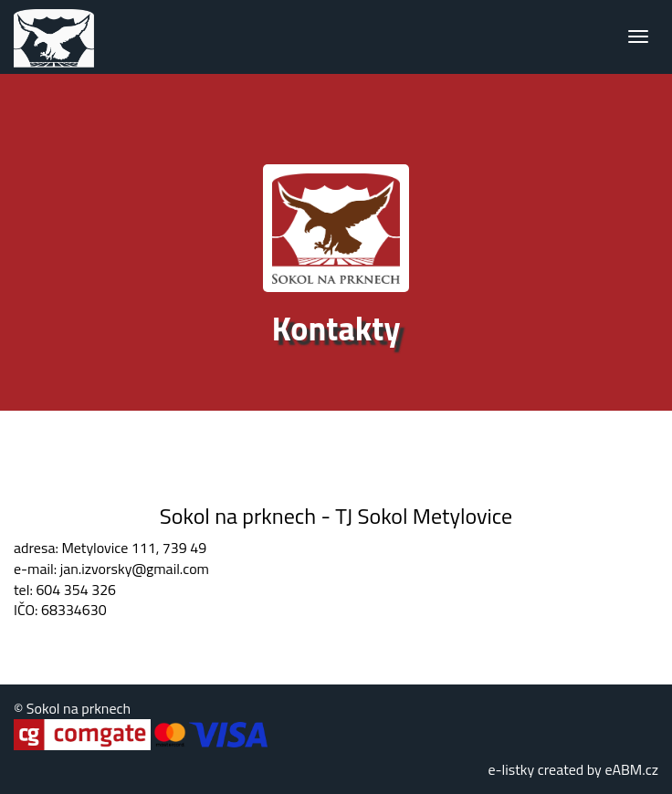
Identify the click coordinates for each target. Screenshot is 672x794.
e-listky (511, 769)
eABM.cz (631, 769)
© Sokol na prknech (72, 708)
